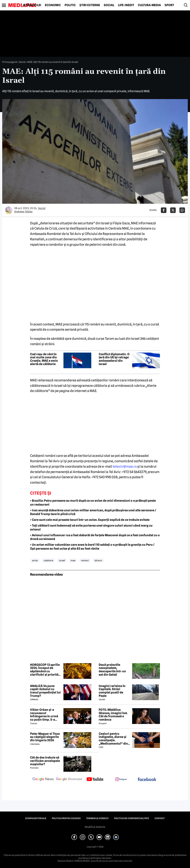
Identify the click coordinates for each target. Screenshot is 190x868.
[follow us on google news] (43, 780)
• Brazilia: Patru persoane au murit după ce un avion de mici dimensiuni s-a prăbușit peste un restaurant (93, 503)
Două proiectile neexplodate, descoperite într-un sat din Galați (112, 670)
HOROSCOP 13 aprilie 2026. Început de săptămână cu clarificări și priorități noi (45, 670)
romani (85, 560)
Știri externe (90, 5)
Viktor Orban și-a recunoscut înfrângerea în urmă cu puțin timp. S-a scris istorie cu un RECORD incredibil (44, 715)
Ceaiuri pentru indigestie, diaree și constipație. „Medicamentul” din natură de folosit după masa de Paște (114, 739)
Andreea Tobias (23, 212)
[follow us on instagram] (121, 780)
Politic (70, 5)
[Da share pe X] (173, 210)
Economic (53, 5)
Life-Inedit (126, 5)
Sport (169, 5)
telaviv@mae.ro (125, 466)
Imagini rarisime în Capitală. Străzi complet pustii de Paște (112, 691)
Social (109, 5)
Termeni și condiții (97, 818)
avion (35, 560)
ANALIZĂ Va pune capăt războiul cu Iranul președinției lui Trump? (45, 691)
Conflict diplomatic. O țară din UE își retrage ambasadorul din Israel (114, 359)
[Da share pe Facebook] (164, 210)
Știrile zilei (32, 5)
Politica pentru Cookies (66, 818)
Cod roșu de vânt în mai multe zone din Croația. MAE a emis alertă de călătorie (44, 359)
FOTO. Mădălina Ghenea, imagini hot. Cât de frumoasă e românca (113, 715)
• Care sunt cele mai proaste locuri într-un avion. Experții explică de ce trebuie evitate (90, 520)
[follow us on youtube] (95, 780)
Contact (160, 818)
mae (73, 560)
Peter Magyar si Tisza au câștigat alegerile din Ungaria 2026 (45, 737)
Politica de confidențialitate (132, 818)
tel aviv (98, 560)
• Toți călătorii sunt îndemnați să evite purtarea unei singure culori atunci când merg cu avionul (91, 527)
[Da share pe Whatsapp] (182, 210)
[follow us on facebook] (147, 780)
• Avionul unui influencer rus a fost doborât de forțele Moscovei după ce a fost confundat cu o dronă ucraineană (95, 537)
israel (62, 560)
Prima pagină (10, 62)
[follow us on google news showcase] (69, 780)
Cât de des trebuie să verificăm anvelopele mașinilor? (45, 761)
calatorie (48, 560)
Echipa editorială (36, 818)
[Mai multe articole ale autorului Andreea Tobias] (9, 210)
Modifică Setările (95, 827)
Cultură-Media (149, 5)
